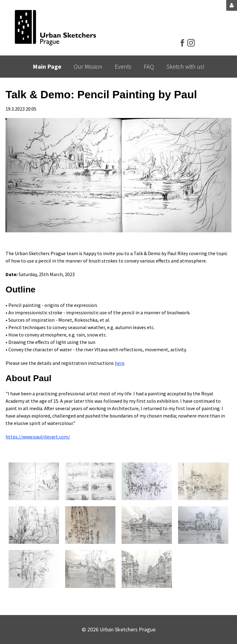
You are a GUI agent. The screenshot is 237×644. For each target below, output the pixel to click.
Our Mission (88, 66)
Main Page (47, 66)
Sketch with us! (185, 66)
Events (123, 66)
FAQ (149, 66)
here (120, 363)
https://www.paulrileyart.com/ (38, 437)
